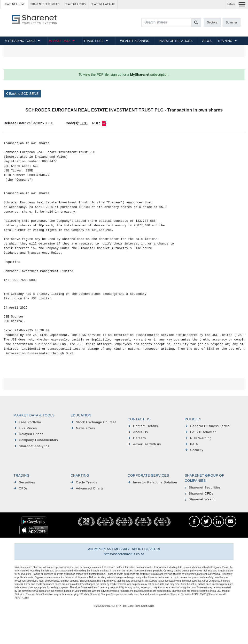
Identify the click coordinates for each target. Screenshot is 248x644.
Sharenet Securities (203, 487)
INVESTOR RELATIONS (176, 41)
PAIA (191, 444)
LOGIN (231, 4)
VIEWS (206, 41)
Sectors (212, 22)
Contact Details (143, 426)
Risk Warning (198, 438)
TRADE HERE (93, 41)
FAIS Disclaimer (201, 432)
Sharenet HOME (14, 4)
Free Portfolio (27, 422)
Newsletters (83, 428)
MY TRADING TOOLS (20, 41)
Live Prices (25, 428)
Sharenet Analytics (31, 446)
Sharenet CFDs (75, 4)
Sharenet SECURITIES (45, 4)
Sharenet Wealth (200, 499)
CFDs (21, 488)
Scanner (232, 22)
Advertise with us (144, 444)
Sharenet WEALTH (103, 4)
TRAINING (225, 41)
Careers (137, 438)
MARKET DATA (59, 41)
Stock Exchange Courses (93, 422)
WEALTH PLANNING (135, 41)
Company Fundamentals (36, 440)
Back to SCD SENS (22, 94)
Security (194, 450)
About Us (138, 432)
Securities (24, 482)
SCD (84, 123)
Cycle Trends (84, 482)
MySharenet (140, 74)
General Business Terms (207, 426)
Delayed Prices (29, 434)
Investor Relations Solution (152, 482)
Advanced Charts (87, 488)
